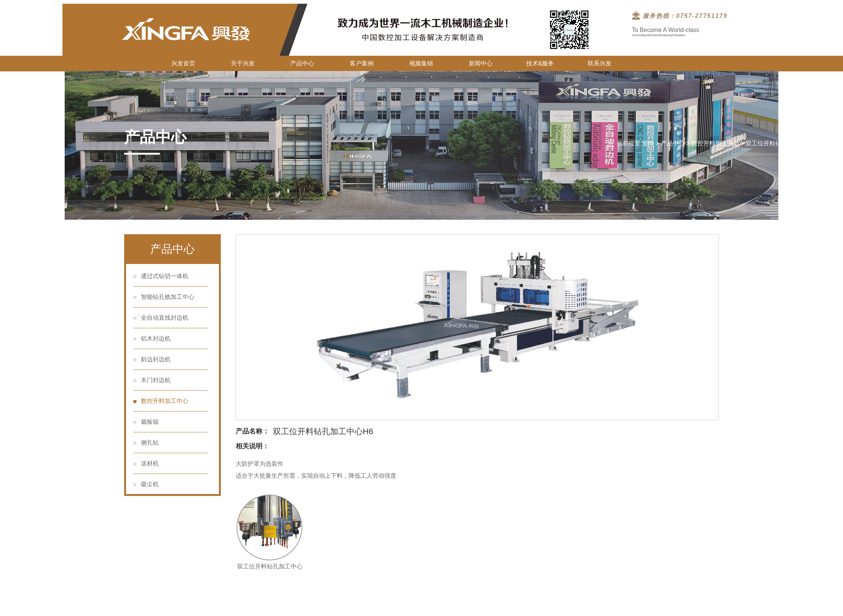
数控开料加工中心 (715, 143)
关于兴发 (243, 63)
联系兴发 (600, 63)
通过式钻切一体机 (165, 276)
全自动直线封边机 (165, 318)
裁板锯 (150, 422)
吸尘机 (150, 484)
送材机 (150, 463)
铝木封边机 (156, 338)
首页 (648, 143)
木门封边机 (156, 380)
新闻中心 (481, 63)
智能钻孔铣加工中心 (168, 297)
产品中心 (302, 63)
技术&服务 (540, 63)
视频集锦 (421, 63)
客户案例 (362, 63)
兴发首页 (183, 63)
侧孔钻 (150, 443)
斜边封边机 (156, 359)
